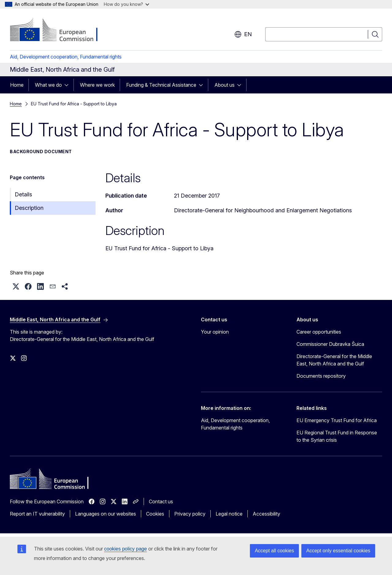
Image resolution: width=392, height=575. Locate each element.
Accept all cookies (274, 551)
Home (17, 85)
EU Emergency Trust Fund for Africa (337, 420)
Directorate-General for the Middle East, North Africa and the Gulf (334, 360)
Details (23, 194)
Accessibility (266, 514)
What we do (48, 85)
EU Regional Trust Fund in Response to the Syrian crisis (337, 436)
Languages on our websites (106, 514)
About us (224, 85)
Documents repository (321, 376)
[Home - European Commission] (59, 31)
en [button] (243, 34)
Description (29, 208)
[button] (16, 286)
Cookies (155, 514)
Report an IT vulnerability (37, 514)
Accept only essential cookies (338, 551)
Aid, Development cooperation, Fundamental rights (66, 57)
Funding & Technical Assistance (161, 85)
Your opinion (215, 332)
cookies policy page (126, 549)
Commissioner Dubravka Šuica (330, 344)
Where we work (97, 85)
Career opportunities (319, 332)
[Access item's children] (68, 85)
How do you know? (126, 4)
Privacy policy (190, 514)
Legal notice (229, 514)
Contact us (161, 501)
